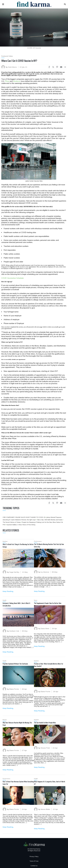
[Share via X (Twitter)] (53, 67)
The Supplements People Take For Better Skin (48, 603)
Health (5, 600)
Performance (38, 541)
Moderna (17, 81)
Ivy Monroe (45, 572)
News (36, 600)
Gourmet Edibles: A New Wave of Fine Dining (21, 525)
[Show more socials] (65, 67)
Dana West (45, 629)
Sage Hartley (14, 572)
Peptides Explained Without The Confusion (15, 664)
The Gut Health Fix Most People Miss (45, 723)
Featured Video (7, 56)
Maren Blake (45, 809)
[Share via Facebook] (49, 67)
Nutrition (5, 541)
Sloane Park (45, 748)
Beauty (5, 720)
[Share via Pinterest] (57, 67)
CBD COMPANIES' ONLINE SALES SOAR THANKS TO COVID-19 (24, 517)
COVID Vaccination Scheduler (13, 278)
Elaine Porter (14, 689)
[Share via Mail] (61, 67)
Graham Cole (14, 631)
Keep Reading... (8, 591)
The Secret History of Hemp (12, 522)
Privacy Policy (34, 856)
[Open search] (65, 4)
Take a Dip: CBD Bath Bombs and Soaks (50, 520)
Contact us (34, 866)
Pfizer (7, 81)
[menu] (3, 4)
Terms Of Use (34, 861)
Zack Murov (12, 67)
